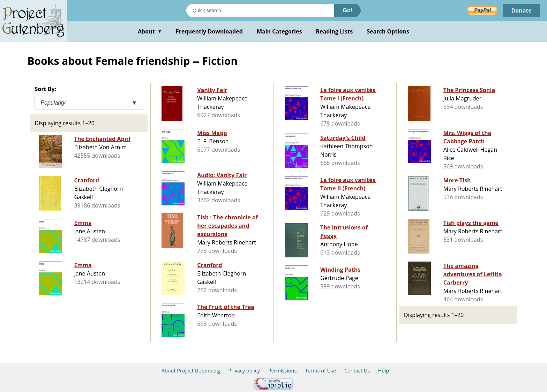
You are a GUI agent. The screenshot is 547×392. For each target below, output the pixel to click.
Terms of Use (320, 371)
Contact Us (357, 371)
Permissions (283, 371)
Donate (521, 10)
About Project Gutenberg (191, 371)
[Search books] (260, 10)
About (150, 31)
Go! (347, 10)
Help (384, 371)
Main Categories (279, 31)
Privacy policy (244, 371)
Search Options (388, 31)
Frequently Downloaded (209, 31)
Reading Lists (335, 31)
